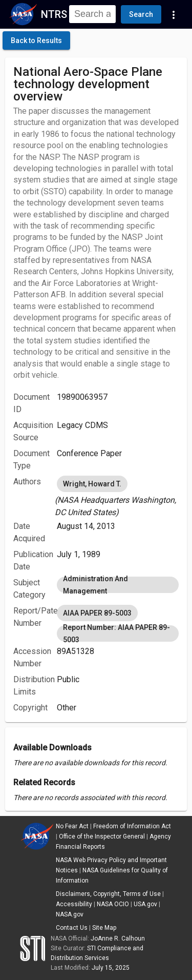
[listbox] (118, 496)
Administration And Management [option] (118, 585)
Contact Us (72, 928)
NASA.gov (70, 914)
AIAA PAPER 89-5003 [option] (97, 613)
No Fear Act (72, 826)
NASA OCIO (113, 904)
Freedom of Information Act (132, 826)
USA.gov (145, 904)
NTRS (54, 14)
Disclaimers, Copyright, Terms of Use (108, 894)
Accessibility (74, 904)
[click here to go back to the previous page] (36, 40)
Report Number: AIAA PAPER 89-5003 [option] (118, 634)
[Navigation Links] (174, 14)
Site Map (104, 928)
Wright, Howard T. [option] (92, 484)
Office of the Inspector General (102, 836)
